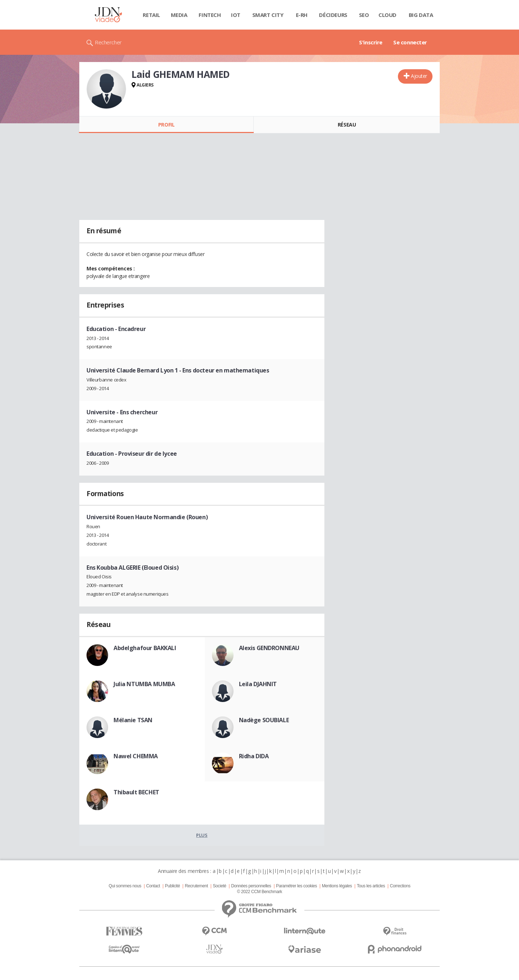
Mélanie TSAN (133, 720)
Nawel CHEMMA (136, 756)
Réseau (347, 125)
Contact (153, 886)
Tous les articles (371, 886)
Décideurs (333, 15)
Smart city (268, 15)
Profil (166, 125)
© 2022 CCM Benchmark (259, 892)
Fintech (210, 15)
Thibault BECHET (136, 792)
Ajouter (419, 76)
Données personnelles (251, 886)
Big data (421, 15)
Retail (151, 15)
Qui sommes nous (125, 886)
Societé (219, 886)
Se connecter (410, 42)
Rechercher (108, 42)
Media (179, 15)
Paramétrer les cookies (296, 886)
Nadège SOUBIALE (264, 720)
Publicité (173, 886)
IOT (236, 15)
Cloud (387, 15)
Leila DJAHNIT (258, 684)
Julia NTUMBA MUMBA (144, 684)
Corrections (400, 886)
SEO (364, 15)
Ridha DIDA (254, 756)
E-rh (302, 15)
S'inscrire (371, 42)
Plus (202, 835)
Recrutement (196, 886)
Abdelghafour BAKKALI (145, 648)
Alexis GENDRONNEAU (269, 648)
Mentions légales (337, 886)
